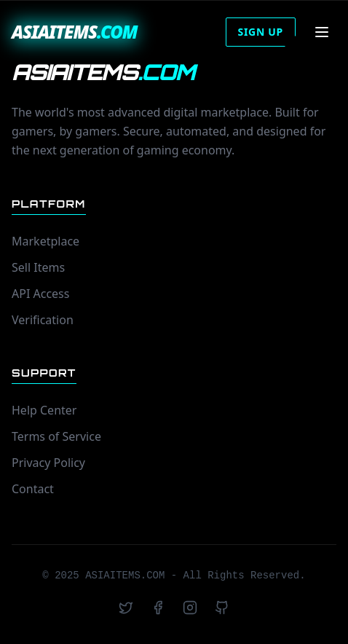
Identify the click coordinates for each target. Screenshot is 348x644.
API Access (40, 294)
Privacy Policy (48, 463)
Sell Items (38, 267)
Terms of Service (56, 436)
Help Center (44, 410)
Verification (43, 320)
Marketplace (46, 241)
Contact (33, 489)
